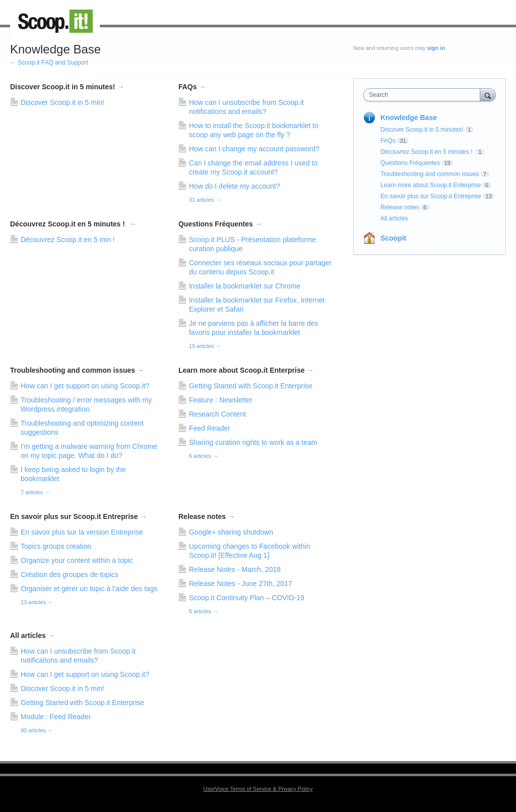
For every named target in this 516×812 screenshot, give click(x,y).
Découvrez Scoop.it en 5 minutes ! (73, 224)
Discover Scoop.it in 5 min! (62, 102)
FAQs (192, 87)
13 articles (37, 602)
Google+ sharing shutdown (231, 532)
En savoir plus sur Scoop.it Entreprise (79, 516)
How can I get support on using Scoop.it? (85, 386)
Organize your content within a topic (77, 560)
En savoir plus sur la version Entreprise (82, 532)
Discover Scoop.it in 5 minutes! (67, 87)
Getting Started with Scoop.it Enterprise (251, 386)
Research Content (217, 414)
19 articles (205, 346)
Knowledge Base (409, 118)
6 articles (204, 456)
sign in (436, 48)
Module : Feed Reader (56, 717)
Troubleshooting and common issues (77, 370)
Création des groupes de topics (70, 574)
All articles (33, 635)
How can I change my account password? (254, 149)
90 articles (37, 730)
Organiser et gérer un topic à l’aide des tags (89, 589)
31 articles (205, 200)
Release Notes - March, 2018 (235, 569)
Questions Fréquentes (220, 224)
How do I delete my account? (235, 186)
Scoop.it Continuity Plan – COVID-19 (247, 598)
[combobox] (424, 95)
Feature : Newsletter (221, 400)
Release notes (207, 516)
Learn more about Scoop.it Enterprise (246, 370)
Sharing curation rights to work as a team (253, 442)
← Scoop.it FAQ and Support (49, 63)
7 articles (35, 492)
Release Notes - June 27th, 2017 (241, 584)
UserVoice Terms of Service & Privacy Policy (258, 789)
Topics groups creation (56, 546)
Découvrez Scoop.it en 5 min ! (68, 240)
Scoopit (393, 238)
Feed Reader (210, 428)
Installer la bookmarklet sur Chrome (245, 286)
